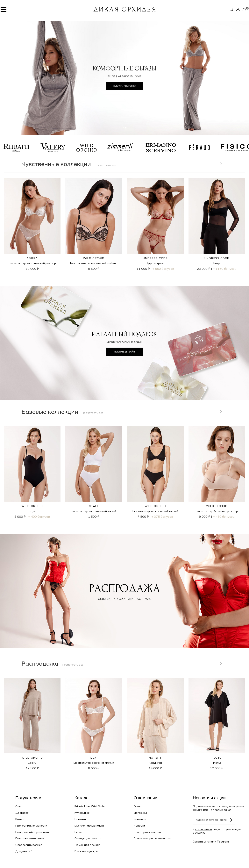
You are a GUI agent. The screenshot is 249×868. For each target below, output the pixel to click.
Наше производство (147, 832)
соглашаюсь (204, 829)
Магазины (140, 813)
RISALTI (94, 506)
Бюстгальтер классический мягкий (94, 511)
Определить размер (29, 845)
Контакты (140, 819)
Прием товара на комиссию (152, 838)
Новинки (80, 819)
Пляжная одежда (86, 851)
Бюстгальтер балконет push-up (217, 511)
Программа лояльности (31, 826)
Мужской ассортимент (89, 826)
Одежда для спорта (88, 838)
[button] (6, 78)
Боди (217, 263)
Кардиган (155, 763)
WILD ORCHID (94, 258)
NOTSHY (155, 758)
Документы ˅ (24, 851)
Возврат (21, 819)
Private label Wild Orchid (90, 806)
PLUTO (217, 758)
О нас (137, 806)
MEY (94, 758)
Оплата (20, 806)
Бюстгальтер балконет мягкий (94, 763)
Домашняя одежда (87, 845)
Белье (78, 832)
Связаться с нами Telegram (211, 842)
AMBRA (32, 258)
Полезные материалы (30, 838)
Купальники (82, 813)
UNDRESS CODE (155, 258)
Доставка (22, 813)
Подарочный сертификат (32, 832)
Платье (217, 763)
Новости (139, 826)
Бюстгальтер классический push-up (32, 263)
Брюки (32, 763)
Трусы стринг (155, 263)
